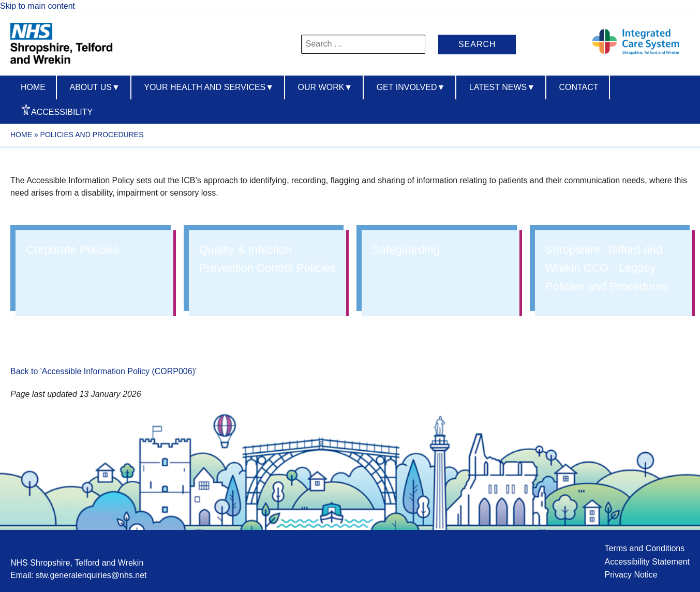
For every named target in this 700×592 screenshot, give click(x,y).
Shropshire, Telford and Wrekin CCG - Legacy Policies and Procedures (607, 268)
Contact (578, 87)
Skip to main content (38, 6)
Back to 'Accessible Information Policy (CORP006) (103, 371)
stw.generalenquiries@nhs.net (91, 575)
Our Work (325, 87)
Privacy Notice (631, 575)
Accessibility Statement (647, 562)
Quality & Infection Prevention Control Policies (267, 259)
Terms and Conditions (644, 548)
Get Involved (411, 87)
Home (33, 87)
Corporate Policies (72, 250)
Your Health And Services (209, 87)
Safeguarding (406, 250)
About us (94, 87)
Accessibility (62, 112)
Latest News (502, 87)
